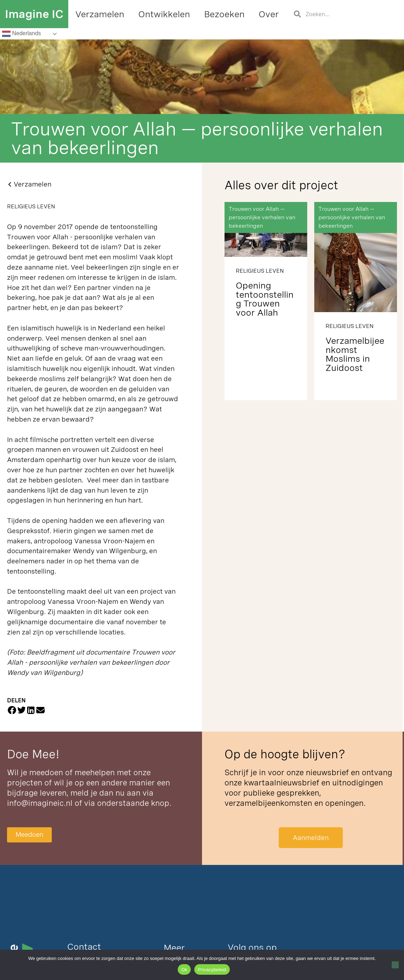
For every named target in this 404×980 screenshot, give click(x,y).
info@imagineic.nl (40, 803)
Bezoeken (224, 14)
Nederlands (21, 34)
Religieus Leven (31, 206)
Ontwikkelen (164, 14)
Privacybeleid (212, 970)
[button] (12, 710)
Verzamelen (100, 14)
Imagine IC (34, 14)
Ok (184, 970)
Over (269, 14)
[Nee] (395, 965)
